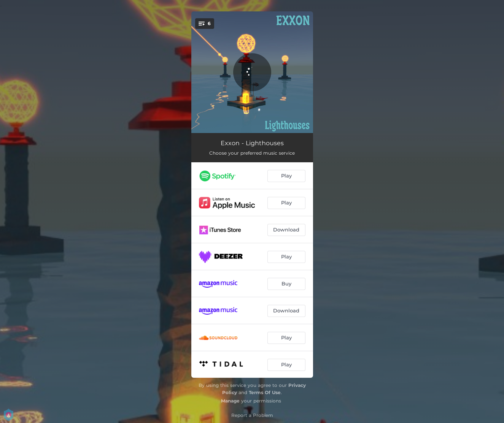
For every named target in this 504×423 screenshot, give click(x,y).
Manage (230, 401)
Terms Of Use (265, 392)
